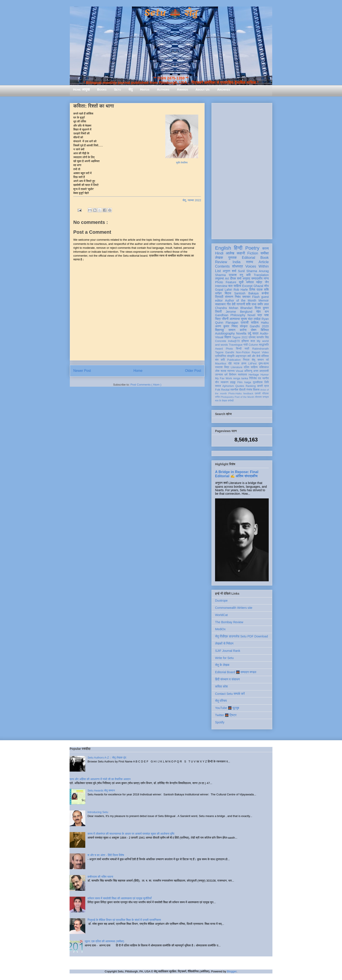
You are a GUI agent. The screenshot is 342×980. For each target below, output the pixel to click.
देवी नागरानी (238, 304)
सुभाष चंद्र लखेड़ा (251, 319)
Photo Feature (226, 282)
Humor (265, 375)
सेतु (131, 89)
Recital (225, 390)
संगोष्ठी (231, 401)
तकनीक (234, 390)
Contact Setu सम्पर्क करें (230, 694)
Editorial (249, 258)
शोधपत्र (237, 266)
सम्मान (232, 330)
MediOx (220, 629)
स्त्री (247, 349)
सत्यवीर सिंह (263, 337)
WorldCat (221, 615)
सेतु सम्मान (258, 360)
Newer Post (82, 371)
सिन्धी (239, 349)
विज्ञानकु (220, 330)
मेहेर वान (262, 312)
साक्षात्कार (220, 304)
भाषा (266, 315)
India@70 (234, 341)
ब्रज (267, 386)
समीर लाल (263, 304)
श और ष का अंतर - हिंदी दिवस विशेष (106, 855)
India (236, 262)
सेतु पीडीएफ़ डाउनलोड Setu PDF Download (241, 636)
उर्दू (249, 333)
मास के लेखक (221, 401)
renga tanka (241, 378)
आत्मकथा (235, 319)
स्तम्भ (250, 262)
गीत (229, 304)
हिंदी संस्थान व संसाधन (227, 679)
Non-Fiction (243, 352)
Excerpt (247, 286)
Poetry (252, 248)
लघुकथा (219, 278)
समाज (218, 386)
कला (253, 341)
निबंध (238, 297)
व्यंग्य (266, 278)
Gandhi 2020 (259, 326)
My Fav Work (223, 378)
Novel (251, 315)
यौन (217, 382)
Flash (256, 297)
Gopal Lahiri (224, 290)
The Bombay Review (229, 622)
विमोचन (233, 375)
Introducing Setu (98, 812)
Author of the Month (241, 300)
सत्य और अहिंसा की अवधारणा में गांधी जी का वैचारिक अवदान (100, 779)
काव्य (265, 248)
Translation (261, 275)
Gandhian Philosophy (230, 315)
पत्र (260, 315)
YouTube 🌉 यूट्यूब (227, 708)
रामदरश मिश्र (222, 367)
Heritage (254, 375)
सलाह (223, 371)
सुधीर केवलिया (182, 163)
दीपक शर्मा (236, 278)
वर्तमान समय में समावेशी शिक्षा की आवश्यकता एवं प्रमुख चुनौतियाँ (120, 898)
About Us (203, 89)
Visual (239, 371)
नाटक (237, 364)
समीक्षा (265, 253)
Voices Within (257, 266)
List (218, 271)
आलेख (230, 253)
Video (265, 352)
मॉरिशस (265, 356)
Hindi (219, 253)
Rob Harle (241, 290)
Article (264, 262)
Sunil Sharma (248, 271)
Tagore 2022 (240, 337)
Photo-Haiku (235, 393)
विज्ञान (228, 337)
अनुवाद (246, 278)
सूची (241, 282)
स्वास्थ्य (231, 371)
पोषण (254, 330)
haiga (248, 382)
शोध (267, 286)
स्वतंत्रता (242, 375)
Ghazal (258, 286)
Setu (118, 89)
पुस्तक (233, 258)
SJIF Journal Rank (228, 651)
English (223, 248)
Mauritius (221, 364)
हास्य (244, 364)
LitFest (252, 364)
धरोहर (218, 293)
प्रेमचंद (252, 337)
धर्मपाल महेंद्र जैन (257, 282)
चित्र (218, 319)
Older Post (193, 371)
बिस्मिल (265, 330)
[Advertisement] (242, 170)
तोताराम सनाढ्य (262, 397)
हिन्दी (238, 248)
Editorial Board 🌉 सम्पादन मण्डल (236, 672)
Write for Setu (224, 658)
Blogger (232, 971)
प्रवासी (245, 323)
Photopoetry (227, 397)
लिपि (267, 382)
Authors (163, 89)
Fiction (253, 253)
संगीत (217, 397)
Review (221, 262)
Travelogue (236, 345)
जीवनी (225, 319)
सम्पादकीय (257, 278)
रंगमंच (249, 390)
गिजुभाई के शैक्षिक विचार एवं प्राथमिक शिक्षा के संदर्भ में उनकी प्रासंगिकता (124, 920)
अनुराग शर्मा (229, 271)
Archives (224, 89)
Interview (221, 286)
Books (102, 89)
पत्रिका (265, 393)
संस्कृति (231, 356)
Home (138, 371)
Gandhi (230, 352)
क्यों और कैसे (254, 356)
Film (240, 382)
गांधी (246, 345)
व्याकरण (224, 382)
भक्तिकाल (264, 367)
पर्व (267, 360)
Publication (234, 360)
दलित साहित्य (251, 367)
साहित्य (255, 323)
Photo (229, 349)
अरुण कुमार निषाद (226, 326)
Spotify (220, 722)
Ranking (251, 386)
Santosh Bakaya (246, 293)
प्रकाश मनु (236, 275)
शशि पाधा (251, 304)
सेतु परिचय (221, 701)
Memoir (264, 300)
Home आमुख (81, 89)
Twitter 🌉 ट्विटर (226, 715)
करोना (243, 330)
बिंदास (228, 293)
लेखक (219, 258)
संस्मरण (229, 297)
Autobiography (225, 333)
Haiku (265, 323)
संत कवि (220, 360)
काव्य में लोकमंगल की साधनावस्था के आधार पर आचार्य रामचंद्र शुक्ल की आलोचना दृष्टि (131, 834)
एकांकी (258, 393)
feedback (248, 393)
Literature (237, 367)
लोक (217, 371)
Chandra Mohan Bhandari (234, 308)
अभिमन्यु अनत (251, 371)
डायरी (260, 386)
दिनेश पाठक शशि (259, 290)
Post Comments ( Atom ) (146, 385)
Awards (183, 89)
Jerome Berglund (239, 312)
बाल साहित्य (235, 286)
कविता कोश (221, 687)
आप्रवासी (264, 371)
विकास (256, 390)
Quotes (240, 386)
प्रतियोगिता (221, 356)
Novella (241, 333)
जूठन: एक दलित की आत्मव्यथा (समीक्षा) (104, 941)
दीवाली (242, 390)
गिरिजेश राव (255, 378)
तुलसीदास (258, 382)
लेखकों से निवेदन (224, 644)
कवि (248, 275)
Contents (222, 266)
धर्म (226, 375)
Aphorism (228, 386)
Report (256, 352)
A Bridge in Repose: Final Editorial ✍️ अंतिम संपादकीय (237, 474)
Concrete (221, 341)
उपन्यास (219, 375)
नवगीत (265, 378)
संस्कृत (244, 326)
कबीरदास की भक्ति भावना (100, 877)
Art (227, 278)
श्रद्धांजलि (264, 345)
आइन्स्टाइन (241, 356)
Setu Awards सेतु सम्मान (101, 790)
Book (265, 258)
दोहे (230, 364)
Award (219, 349)
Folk (218, 390)
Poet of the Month (245, 397)
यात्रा (255, 333)
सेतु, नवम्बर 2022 (192, 200)
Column (253, 345)
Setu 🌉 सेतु (171, 13)
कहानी (241, 253)
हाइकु (233, 382)
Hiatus (145, 89)
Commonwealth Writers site (234, 608)
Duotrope (221, 601)
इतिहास (245, 341)
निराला (246, 360)
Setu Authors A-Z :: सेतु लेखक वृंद (107, 758)
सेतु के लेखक (222, 665)
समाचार (246, 297)
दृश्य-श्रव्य (264, 364)
